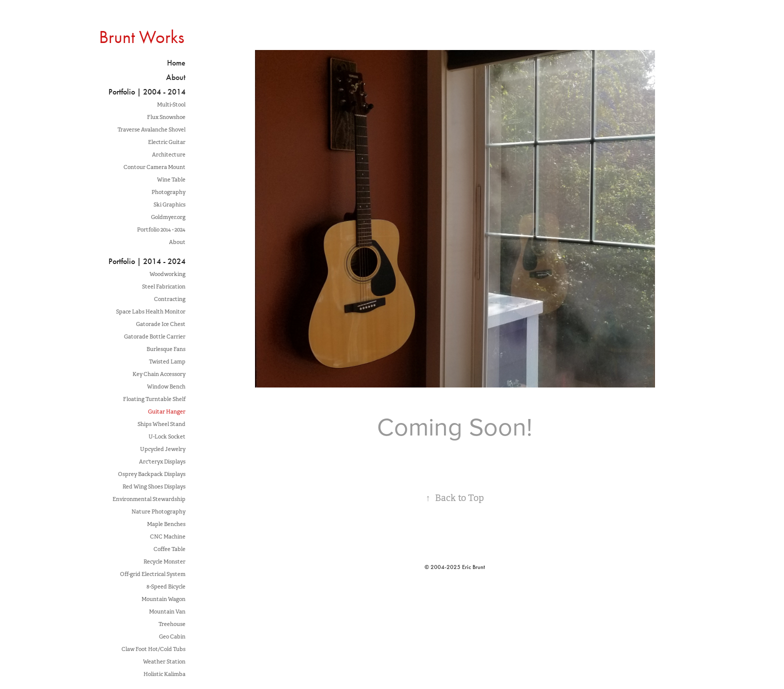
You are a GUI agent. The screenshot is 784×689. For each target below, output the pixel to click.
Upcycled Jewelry (163, 449)
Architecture (169, 154)
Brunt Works (142, 37)
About (176, 77)
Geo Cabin (172, 636)
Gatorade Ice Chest (161, 324)
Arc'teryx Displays (162, 461)
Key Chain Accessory (159, 374)
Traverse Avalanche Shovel (151, 129)
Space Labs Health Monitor (151, 311)
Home (176, 63)
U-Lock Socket (167, 436)
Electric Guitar (167, 142)
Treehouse (172, 624)
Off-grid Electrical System (153, 574)
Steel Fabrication (164, 286)
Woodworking (167, 274)
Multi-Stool (171, 104)
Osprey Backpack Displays (152, 474)
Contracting (170, 299)
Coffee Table (169, 549)
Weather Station (164, 661)
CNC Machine (168, 536)
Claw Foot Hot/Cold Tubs (153, 649)
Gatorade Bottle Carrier (155, 336)
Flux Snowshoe (166, 117)
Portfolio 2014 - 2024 (161, 229)
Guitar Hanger (167, 411)
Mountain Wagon (163, 599)
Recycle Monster (164, 561)
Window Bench (166, 386)
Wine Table (171, 179)
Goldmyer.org (168, 217)
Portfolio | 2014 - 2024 (147, 261)
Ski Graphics (169, 204)
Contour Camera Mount (154, 167)
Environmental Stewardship (149, 499)
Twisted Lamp (167, 361)
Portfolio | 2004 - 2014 (147, 92)
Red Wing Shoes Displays (154, 486)
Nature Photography (158, 511)
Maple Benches (166, 524)
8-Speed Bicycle (166, 586)
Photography (168, 192)
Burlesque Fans (166, 349)
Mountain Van (167, 611)
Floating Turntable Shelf (154, 399)
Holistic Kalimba (164, 674)
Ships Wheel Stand (161, 424)
